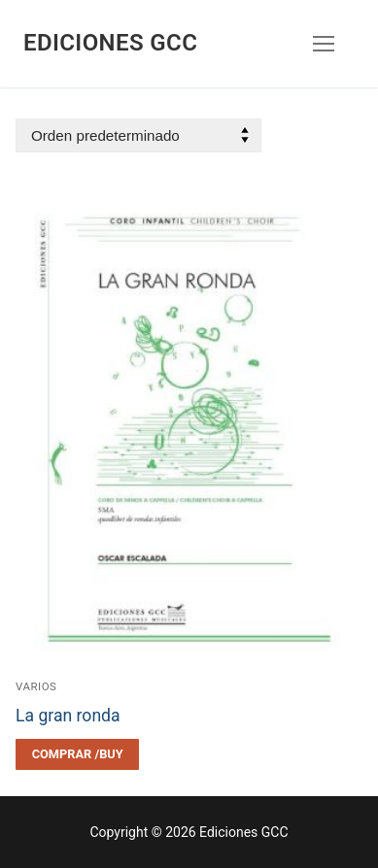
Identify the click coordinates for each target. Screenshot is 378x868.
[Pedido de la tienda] (138, 135)
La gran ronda (68, 716)
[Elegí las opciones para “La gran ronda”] (77, 754)
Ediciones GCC (110, 43)
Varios (36, 686)
